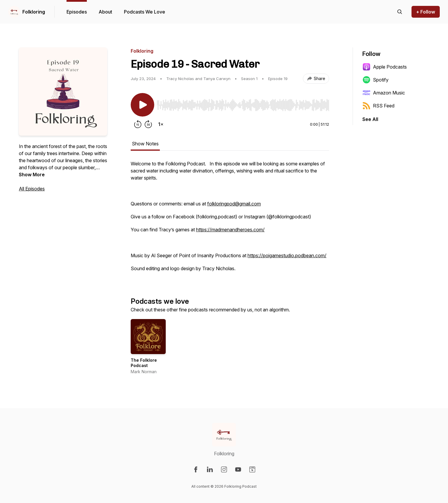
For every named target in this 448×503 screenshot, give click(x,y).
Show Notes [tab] (145, 144)
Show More (32, 175)
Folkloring (34, 12)
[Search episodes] (400, 12)
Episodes (77, 12)
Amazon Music (384, 93)
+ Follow (426, 12)
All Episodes (32, 189)
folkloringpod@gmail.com (234, 204)
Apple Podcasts (385, 67)
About (105, 12)
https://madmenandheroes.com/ (230, 230)
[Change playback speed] (161, 124)
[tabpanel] (230, 219)
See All (370, 119)
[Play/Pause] (142, 105)
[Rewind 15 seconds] (138, 124)
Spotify (375, 80)
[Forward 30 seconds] (148, 124)
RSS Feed (378, 106)
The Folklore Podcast (144, 363)
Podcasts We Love (145, 12)
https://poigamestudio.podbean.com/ (287, 255)
